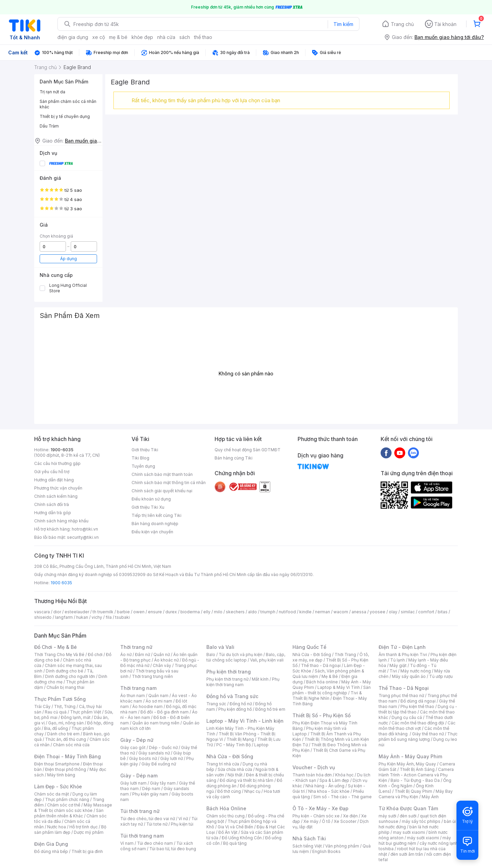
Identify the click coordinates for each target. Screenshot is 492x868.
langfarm (64, 617)
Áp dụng (69, 259)
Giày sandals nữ (154, 753)
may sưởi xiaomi (409, 832)
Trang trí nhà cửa (223, 764)
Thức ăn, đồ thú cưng (66, 739)
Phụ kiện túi (182, 824)
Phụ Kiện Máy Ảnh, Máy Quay (407, 764)
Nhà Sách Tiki (309, 838)
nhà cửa (166, 37)
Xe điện (350, 816)
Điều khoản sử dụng (151, 499)
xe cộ (99, 37)
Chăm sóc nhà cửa (71, 745)
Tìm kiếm (343, 24)
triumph (268, 612)
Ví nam (127, 843)
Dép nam (151, 789)
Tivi (393, 671)
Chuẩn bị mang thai (65, 687)
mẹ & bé (118, 37)
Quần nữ (162, 655)
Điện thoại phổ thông (66, 769)
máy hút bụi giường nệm (415, 840)
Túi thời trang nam (142, 836)
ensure (155, 612)
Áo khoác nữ (166, 660)
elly (207, 612)
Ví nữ (183, 819)
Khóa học (344, 775)
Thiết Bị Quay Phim (413, 791)
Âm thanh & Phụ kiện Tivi (403, 655)
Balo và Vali (220, 647)
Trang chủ (402, 24)
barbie (123, 612)
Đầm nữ (142, 655)
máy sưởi (387, 816)
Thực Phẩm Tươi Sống (60, 699)
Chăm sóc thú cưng (225, 816)
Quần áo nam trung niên (156, 723)
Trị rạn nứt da (52, 92)
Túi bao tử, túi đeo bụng (173, 849)
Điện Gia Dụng (51, 844)
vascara (42, 612)
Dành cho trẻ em (63, 734)
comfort (426, 612)
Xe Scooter (345, 821)
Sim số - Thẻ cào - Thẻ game (343, 797)
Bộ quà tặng (235, 843)
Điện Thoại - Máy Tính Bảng (67, 756)
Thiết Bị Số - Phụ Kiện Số (322, 715)
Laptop (261, 745)
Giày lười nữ (172, 758)
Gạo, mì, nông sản (66, 723)
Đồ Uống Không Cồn (242, 838)
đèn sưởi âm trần (407, 854)
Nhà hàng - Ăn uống (325, 786)
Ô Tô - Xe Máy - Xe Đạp (320, 808)
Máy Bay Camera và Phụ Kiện (416, 794)
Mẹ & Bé (330, 676)
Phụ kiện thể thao (417, 706)
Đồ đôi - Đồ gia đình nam (165, 712)
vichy (97, 617)
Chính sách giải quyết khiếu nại (162, 491)
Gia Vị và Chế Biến (235, 827)
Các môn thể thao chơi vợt (417, 726)
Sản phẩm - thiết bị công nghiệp (332, 690)
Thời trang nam (138, 688)
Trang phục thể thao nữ (401, 696)
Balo (211, 655)
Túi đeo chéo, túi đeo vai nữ (148, 819)
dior (57, 612)
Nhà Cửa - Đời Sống (230, 756)
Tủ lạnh (398, 660)
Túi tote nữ (157, 824)
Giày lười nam (133, 783)
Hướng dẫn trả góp (53, 513)
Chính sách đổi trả (52, 504)
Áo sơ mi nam (159, 701)
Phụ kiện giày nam (150, 794)
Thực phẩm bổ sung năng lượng (418, 737)
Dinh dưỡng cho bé (65, 671)
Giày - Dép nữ (137, 740)
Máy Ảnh (430, 797)
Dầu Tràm (49, 126)
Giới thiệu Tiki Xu (148, 507)
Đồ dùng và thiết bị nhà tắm (247, 780)
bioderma (190, 612)
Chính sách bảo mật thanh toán (162, 474)
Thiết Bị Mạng (240, 739)
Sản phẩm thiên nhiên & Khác (69, 813)
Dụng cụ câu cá (407, 717)
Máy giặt (398, 665)
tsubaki (122, 617)
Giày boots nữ (143, 758)
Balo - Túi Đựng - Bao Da (415, 780)
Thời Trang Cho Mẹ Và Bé (59, 655)
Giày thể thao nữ (428, 734)
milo (218, 612)
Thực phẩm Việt (86, 712)
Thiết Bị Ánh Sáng (417, 769)
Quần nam (158, 696)
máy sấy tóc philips (421, 821)
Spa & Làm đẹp (334, 780)
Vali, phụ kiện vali (267, 660)
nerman (323, 612)
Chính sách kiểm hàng (56, 496)
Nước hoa (57, 827)
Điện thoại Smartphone (57, 764)
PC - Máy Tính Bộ (234, 745)
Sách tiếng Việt (307, 846)
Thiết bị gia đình (87, 851)
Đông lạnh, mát (76, 717)
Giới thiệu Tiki (145, 450)
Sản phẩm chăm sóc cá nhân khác (68, 104)
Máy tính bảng (61, 775)
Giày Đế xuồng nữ (159, 764)
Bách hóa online (322, 682)
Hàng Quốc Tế (309, 647)
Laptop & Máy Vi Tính (339, 687)
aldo (252, 612)
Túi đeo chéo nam (155, 843)
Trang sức (216, 704)
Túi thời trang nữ (140, 811)
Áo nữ (126, 655)
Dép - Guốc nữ (163, 747)
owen (139, 612)
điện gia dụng (73, 37)
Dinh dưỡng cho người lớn (70, 676)
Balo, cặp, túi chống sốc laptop (246, 657)
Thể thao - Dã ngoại (321, 665)
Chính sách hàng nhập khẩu (61, 521)
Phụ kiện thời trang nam (243, 682)
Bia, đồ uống (56, 728)
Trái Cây (42, 706)
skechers (235, 612)
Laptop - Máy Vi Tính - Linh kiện (245, 721)
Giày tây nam (163, 783)
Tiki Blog (140, 458)
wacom (341, 612)
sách (185, 37)
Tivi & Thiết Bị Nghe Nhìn (327, 696)
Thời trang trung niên (152, 676)
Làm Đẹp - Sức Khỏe (58, 786)
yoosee (378, 612)
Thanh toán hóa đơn (312, 775)
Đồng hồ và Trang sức (232, 696)
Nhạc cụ (252, 791)
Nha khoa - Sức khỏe (329, 791)
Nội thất (235, 775)
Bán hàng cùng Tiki (234, 458)
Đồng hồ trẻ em (270, 709)
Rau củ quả (56, 712)
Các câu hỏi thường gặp (57, 463)
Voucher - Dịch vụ (314, 767)
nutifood (287, 612)
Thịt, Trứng (65, 706)
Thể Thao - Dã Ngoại (404, 688)
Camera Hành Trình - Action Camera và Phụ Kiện (416, 775)
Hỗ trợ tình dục (84, 827)
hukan (82, 617)
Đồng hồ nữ (241, 704)
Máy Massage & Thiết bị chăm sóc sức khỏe (73, 808)
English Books (326, 851)
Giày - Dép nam (139, 776)
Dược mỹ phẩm (89, 832)
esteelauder (77, 612)
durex (171, 612)
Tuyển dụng (143, 466)
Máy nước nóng (416, 671)
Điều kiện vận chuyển (152, 532)
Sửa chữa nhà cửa (235, 769)
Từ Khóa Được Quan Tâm (408, 808)
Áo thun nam (133, 696)
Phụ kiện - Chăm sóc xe (316, 816)
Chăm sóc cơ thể (64, 805)
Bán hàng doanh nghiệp (155, 524)
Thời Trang (345, 655)
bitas (443, 612)
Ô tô (326, 821)
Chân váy (162, 665)
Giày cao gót (133, 747)
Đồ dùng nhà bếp (51, 851)
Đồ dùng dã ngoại (418, 701)
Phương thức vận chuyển (58, 488)
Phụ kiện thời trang (229, 672)
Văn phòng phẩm (342, 846)
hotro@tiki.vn (85, 529)
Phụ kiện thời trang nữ (227, 679)
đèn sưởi (408, 816)
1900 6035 (61, 583)
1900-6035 (62, 450)
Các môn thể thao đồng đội (418, 723)
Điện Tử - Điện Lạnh (402, 647)
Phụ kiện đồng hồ (235, 709)
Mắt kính (260, 679)
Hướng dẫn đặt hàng (54, 480)
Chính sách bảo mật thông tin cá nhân (169, 483)
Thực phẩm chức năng (67, 799)
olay (393, 612)
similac (408, 612)
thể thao (203, 37)
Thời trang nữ (136, 647)
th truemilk (103, 612)
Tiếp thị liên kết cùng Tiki (156, 515)
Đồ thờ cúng (229, 791)
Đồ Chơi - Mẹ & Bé (56, 647)
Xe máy (311, 821)
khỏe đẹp (142, 37)
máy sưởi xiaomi (423, 838)
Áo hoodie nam (147, 706)
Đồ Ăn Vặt (228, 832)
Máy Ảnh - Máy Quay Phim (410, 756)
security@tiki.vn (83, 537)
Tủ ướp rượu (441, 676)
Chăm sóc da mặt (52, 794)
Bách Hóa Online (226, 808)
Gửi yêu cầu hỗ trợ (52, 472)
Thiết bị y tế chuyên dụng (65, 116)
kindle (305, 612)
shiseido (43, 617)
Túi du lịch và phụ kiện (241, 655)
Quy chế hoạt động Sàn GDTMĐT (248, 450)
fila (109, 617)
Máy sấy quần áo (409, 676)
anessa (359, 612)
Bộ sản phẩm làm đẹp (70, 830)
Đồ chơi (95, 655)
